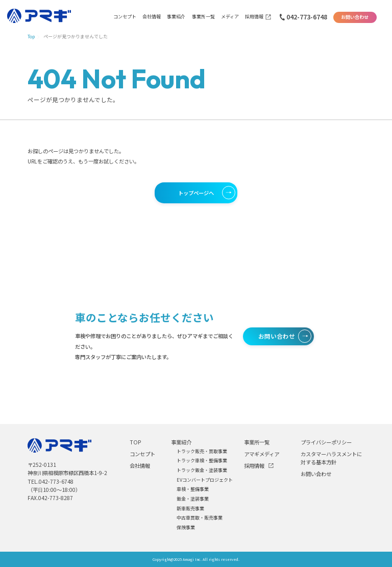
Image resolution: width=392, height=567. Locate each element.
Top (31, 37)
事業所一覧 (203, 17)
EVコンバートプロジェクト (205, 480)
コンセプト (125, 17)
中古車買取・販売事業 (200, 518)
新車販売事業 (190, 509)
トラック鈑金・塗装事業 (202, 470)
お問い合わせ (355, 17)
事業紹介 (176, 17)
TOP (135, 442)
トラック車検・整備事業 (202, 460)
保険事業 (186, 527)
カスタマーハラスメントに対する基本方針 (331, 458)
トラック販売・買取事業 (202, 451)
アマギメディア (262, 454)
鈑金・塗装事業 (193, 499)
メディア (230, 17)
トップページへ (196, 193)
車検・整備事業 (193, 489)
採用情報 (254, 17)
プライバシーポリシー (326, 442)
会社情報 (152, 17)
